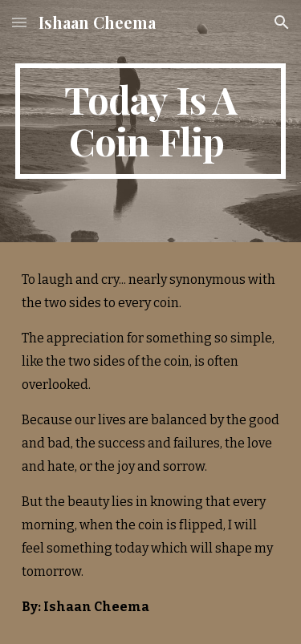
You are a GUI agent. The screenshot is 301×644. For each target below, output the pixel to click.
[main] (151, 121)
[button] (19, 22)
